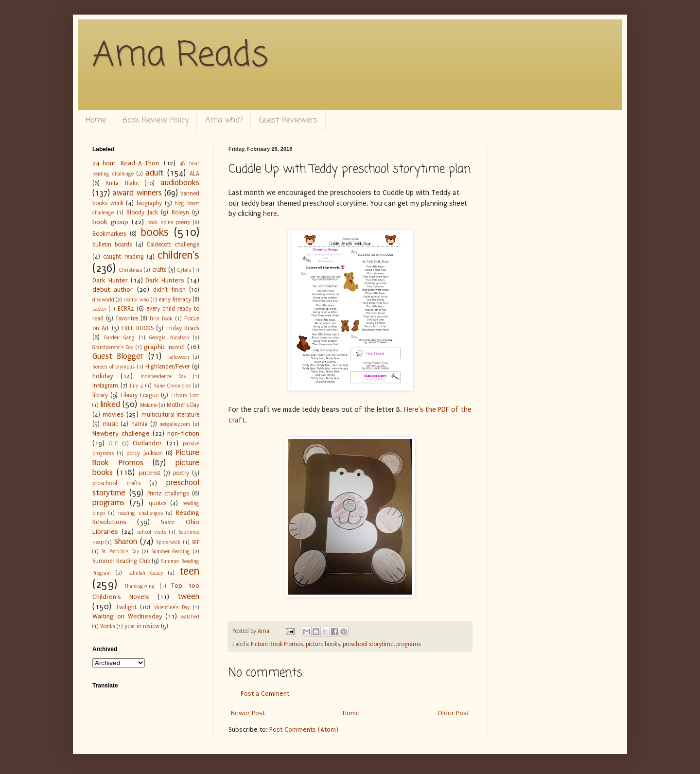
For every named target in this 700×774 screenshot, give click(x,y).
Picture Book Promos (277, 644)
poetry (181, 473)
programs (408, 644)
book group (110, 222)
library (100, 395)
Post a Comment (265, 694)
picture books (323, 644)
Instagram (105, 386)
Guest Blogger (118, 356)
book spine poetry (169, 222)
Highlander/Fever (167, 367)
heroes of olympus (114, 367)
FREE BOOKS (138, 328)
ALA (194, 174)
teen (189, 572)
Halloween (178, 357)
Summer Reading (171, 552)
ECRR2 (126, 309)
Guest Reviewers (288, 121)
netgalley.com (175, 424)
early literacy (175, 299)
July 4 (136, 386)
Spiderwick (168, 542)
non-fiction (183, 433)
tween (188, 597)
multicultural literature (171, 415)
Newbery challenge (121, 433)
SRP (195, 542)
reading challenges (140, 513)
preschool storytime (368, 644)
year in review (142, 626)
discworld (103, 300)
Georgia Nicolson (169, 338)
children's (178, 255)
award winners (137, 193)
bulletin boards (112, 245)
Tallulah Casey (145, 573)
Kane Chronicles (172, 386)
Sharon (126, 542)
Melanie (149, 405)
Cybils (184, 270)
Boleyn (180, 212)
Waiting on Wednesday (127, 616)
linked (110, 405)
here (270, 214)
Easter (99, 309)
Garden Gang (120, 338)
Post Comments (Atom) (304, 730)
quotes (157, 503)
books (155, 233)
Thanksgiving (139, 586)
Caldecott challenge (173, 245)
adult (154, 173)
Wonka (108, 626)
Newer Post (248, 713)
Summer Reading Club (121, 561)
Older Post (453, 713)
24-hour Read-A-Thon (126, 163)
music (110, 424)
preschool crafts (116, 483)
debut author (113, 290)
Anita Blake (122, 183)
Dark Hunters (165, 280)
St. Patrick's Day (120, 552)
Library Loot (185, 396)
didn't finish (169, 290)
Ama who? (224, 121)
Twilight (126, 607)
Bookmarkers (109, 234)
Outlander (147, 443)
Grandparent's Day (113, 347)
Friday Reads (183, 328)
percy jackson (145, 453)
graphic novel (164, 347)
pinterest (149, 473)
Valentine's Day (172, 607)
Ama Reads (180, 56)
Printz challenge (168, 493)
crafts (159, 270)
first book (161, 319)
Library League (140, 395)
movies (113, 414)
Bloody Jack (142, 212)
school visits (152, 532)
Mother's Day (183, 405)
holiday (103, 376)
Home (96, 121)
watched (190, 617)
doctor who (136, 300)
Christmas (131, 270)
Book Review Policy (156, 121)
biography (149, 203)
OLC (114, 444)
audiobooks (180, 183)
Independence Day (163, 377)
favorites (127, 318)
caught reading (123, 257)
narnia (139, 424)
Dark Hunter (110, 280)
